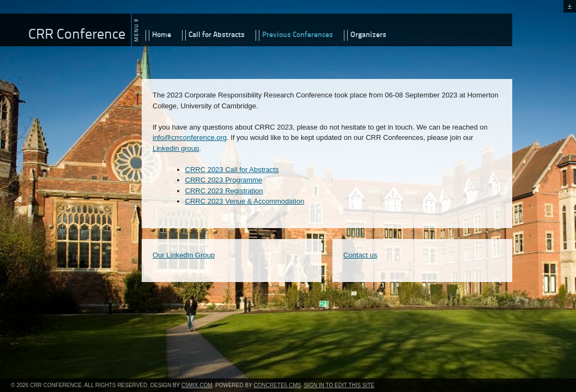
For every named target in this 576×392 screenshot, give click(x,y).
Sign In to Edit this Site (339, 385)
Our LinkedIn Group (184, 255)
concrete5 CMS (277, 385)
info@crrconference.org (190, 137)
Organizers (368, 35)
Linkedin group (176, 148)
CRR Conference (77, 35)
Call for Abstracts (217, 35)
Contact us (360, 255)
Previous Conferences (298, 35)
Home (162, 35)
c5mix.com (197, 385)
